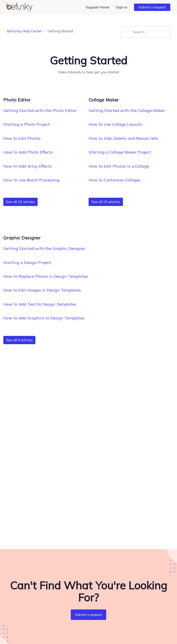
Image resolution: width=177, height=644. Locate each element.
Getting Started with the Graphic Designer (44, 248)
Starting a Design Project (27, 262)
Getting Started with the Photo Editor (40, 110)
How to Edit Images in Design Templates (42, 290)
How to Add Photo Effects (28, 152)
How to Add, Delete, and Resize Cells (123, 138)
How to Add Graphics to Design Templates (44, 318)
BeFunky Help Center (24, 31)
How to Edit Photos (22, 138)
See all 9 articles (19, 340)
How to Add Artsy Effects (27, 166)
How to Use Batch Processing (31, 180)
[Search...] (145, 32)
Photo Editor (17, 100)
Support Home (98, 7)
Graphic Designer (22, 238)
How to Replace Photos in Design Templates (46, 276)
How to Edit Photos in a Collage (119, 166)
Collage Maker (104, 100)
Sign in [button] (122, 7)
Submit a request (152, 7)
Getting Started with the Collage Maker (127, 110)
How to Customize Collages (115, 180)
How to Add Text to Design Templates (40, 304)
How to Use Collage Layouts (115, 124)
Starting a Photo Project (27, 124)
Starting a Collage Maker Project (120, 152)
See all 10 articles (20, 202)
